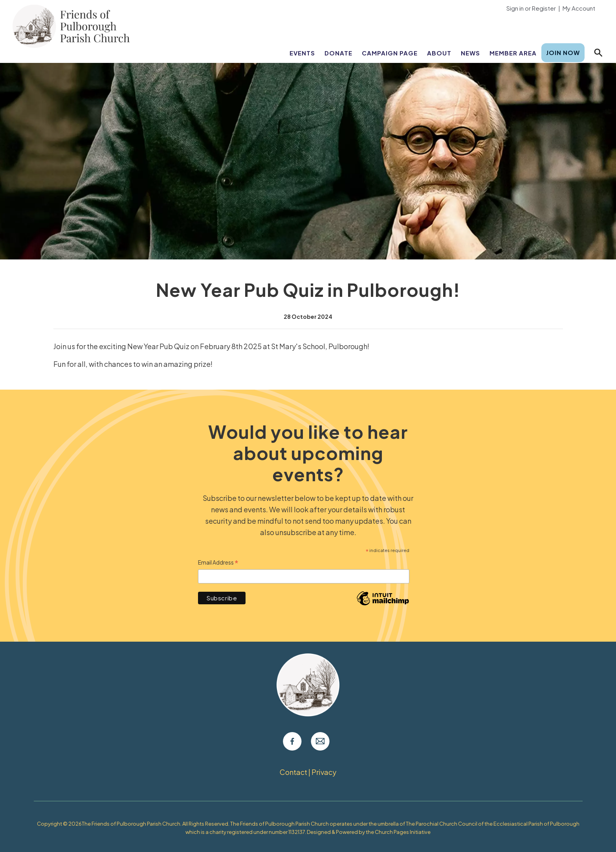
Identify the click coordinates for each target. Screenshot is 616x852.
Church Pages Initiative (403, 832)
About (439, 53)
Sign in (515, 8)
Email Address (218, 563)
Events (302, 53)
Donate (338, 53)
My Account (579, 8)
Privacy (324, 772)
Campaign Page (390, 53)
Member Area (513, 53)
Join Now (563, 52)
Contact (293, 772)
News (470, 53)
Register (544, 8)
